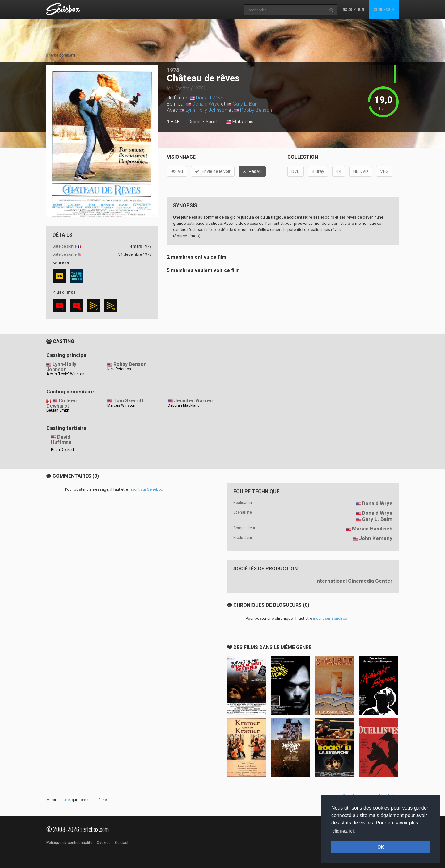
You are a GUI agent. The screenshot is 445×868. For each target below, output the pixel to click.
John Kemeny (376, 538)
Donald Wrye (210, 98)
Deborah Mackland (184, 405)
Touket (65, 800)
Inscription (353, 9)
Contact (122, 843)
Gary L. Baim (246, 104)
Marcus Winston (121, 405)
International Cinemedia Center (354, 581)
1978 (173, 70)
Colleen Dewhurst (61, 403)
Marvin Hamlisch (372, 529)
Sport (211, 122)
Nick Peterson (119, 369)
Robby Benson (256, 110)
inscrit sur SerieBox (146, 489)
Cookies (104, 843)
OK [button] (381, 847)
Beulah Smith (58, 410)
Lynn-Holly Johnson (206, 110)
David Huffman (61, 440)
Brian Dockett (63, 450)
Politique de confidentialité (69, 843)
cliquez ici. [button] (344, 831)
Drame (195, 122)
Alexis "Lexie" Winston (65, 374)
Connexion (384, 9)
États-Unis (240, 122)
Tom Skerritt (128, 401)
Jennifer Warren (193, 401)
